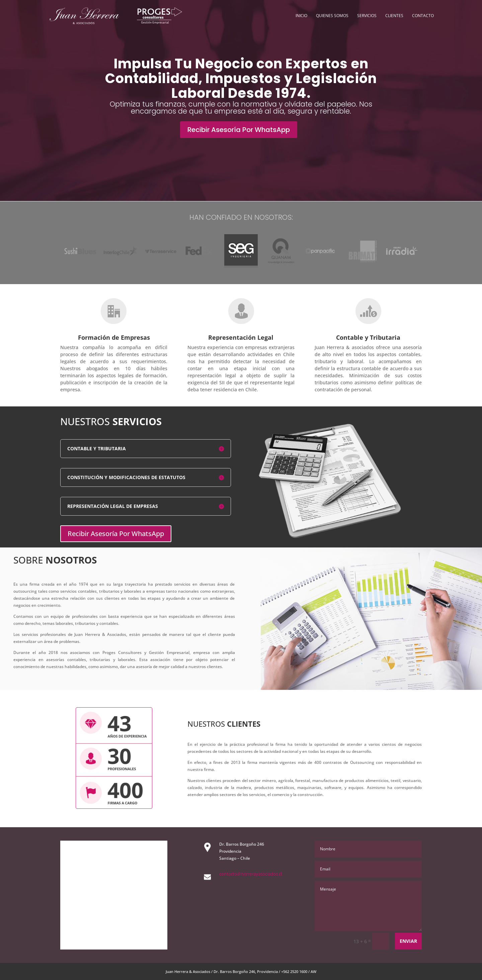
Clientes (394, 16)
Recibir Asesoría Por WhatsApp (239, 130)
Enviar (408, 941)
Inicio (301, 16)
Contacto (423, 16)
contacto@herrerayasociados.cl (251, 874)
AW (313, 971)
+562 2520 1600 (294, 971)
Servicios (367, 16)
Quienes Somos (332, 16)
